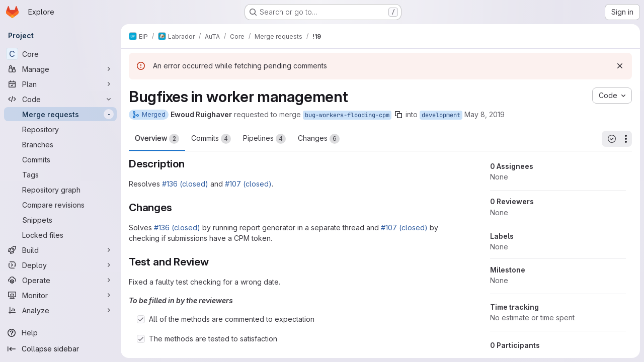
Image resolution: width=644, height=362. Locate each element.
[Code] (60, 99)
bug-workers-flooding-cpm (347, 115)
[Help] (60, 333)
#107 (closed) (248, 184)
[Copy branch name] (398, 115)
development (441, 115)
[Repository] (60, 129)
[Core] (60, 54)
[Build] (60, 250)
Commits (211, 139)
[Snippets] (60, 220)
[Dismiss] (620, 66)
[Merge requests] (60, 114)
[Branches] (60, 144)
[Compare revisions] (60, 205)
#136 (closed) (185, 184)
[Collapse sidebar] (60, 349)
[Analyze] (60, 310)
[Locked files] (60, 235)
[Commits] (60, 159)
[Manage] (60, 69)
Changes (319, 139)
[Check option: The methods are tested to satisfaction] (141, 339)
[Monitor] (60, 295)
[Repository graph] (60, 190)
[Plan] (60, 84)
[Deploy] (60, 265)
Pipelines (264, 139)
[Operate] (60, 280)
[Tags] (60, 174)
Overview (157, 139)
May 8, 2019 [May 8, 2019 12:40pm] (485, 114)
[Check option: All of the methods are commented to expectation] (141, 319)
